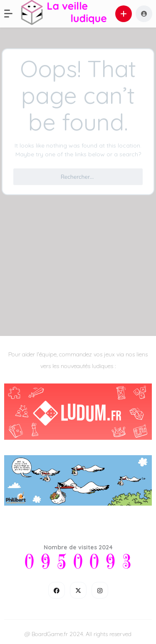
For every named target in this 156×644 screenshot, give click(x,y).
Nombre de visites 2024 (78, 547)
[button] (12, 14)
